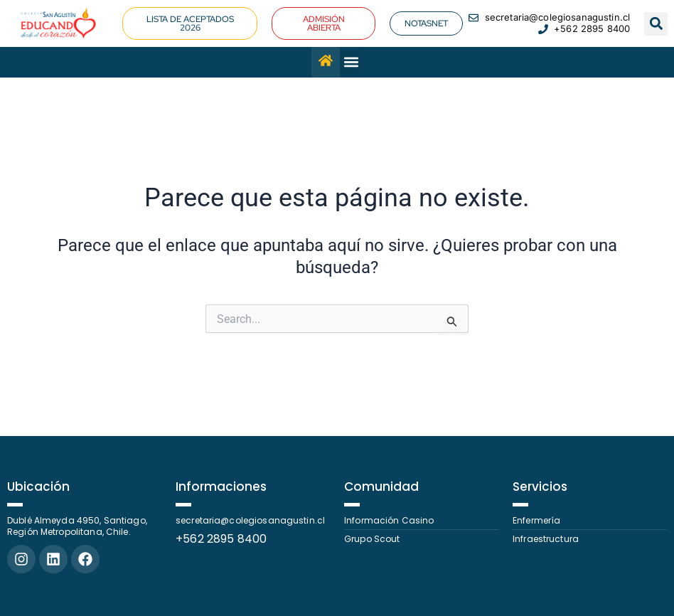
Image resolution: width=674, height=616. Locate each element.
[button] (656, 24)
